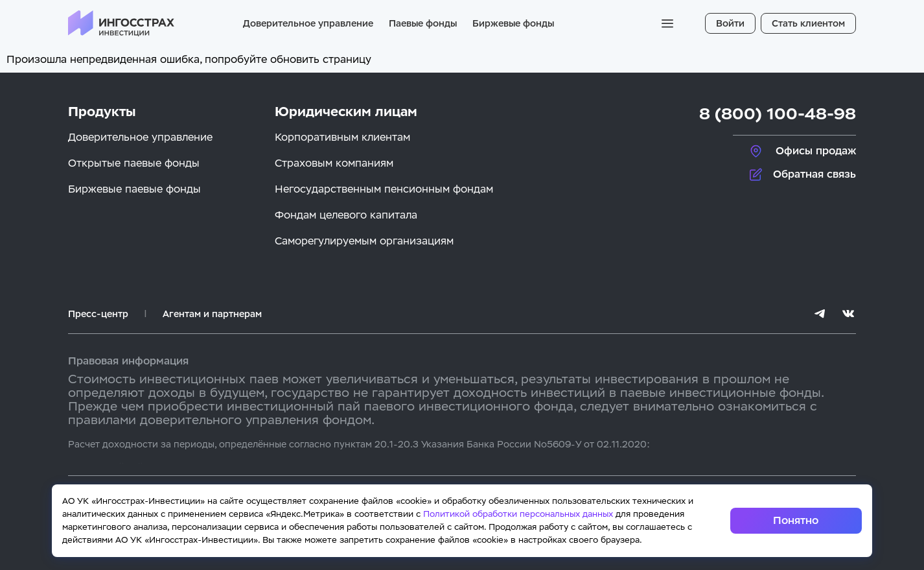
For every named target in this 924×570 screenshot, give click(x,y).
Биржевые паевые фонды (134, 189)
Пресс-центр (98, 314)
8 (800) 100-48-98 (778, 114)
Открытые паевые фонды (134, 163)
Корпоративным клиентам (342, 137)
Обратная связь (814, 174)
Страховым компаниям (334, 163)
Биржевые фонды (513, 23)
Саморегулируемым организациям (364, 241)
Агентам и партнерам (212, 314)
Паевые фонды (423, 23)
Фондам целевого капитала (346, 215)
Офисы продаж (816, 151)
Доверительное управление (308, 23)
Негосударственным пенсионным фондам (384, 189)
